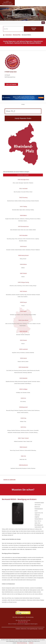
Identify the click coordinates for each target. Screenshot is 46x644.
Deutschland (7, 35)
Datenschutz (24, 629)
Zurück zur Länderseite (9, 480)
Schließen (31, 643)
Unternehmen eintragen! (23, 175)
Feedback (18, 629)
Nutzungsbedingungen (32, 629)
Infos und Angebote (11, 84)
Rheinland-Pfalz (17, 35)
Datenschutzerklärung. (22, 643)
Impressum (41, 629)
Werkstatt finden (34, 29)
